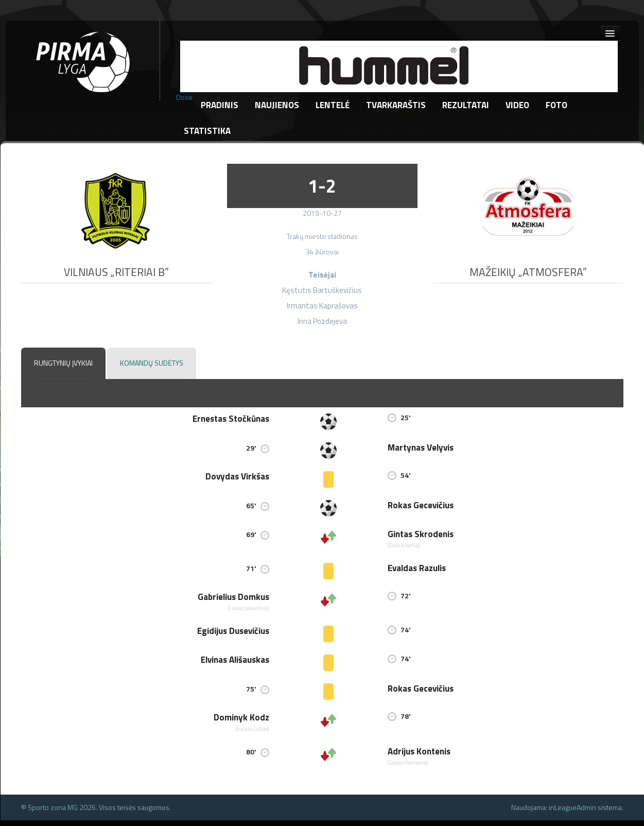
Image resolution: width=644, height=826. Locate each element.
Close (184, 97)
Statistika (207, 131)
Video (517, 105)
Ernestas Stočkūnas (231, 419)
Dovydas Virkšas (237, 476)
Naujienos (277, 105)
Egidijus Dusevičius (233, 631)
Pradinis (220, 105)
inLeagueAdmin (572, 807)
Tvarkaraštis (396, 105)
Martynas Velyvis (421, 448)
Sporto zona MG (53, 807)
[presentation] (63, 363)
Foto (556, 105)
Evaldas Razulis (417, 568)
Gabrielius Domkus (233, 597)
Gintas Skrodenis (421, 534)
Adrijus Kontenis (419, 751)
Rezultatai (466, 105)
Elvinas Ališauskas (235, 660)
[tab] (63, 364)
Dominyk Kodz (241, 717)
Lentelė (333, 105)
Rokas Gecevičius (421, 505)
